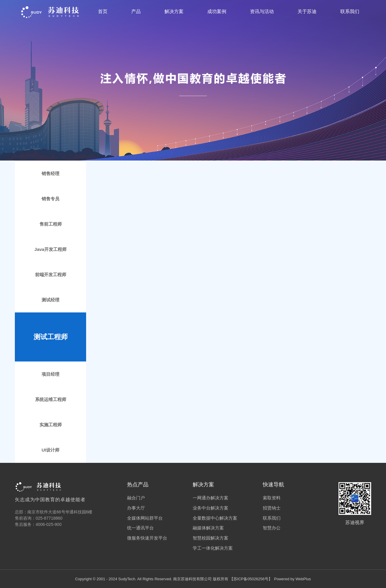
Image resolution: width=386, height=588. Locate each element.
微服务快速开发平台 (147, 538)
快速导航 (273, 485)
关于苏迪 (307, 11)
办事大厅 (136, 508)
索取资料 (272, 498)
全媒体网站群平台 (145, 518)
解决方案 (174, 11)
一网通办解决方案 (211, 498)
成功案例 (217, 11)
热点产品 (138, 485)
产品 (136, 11)
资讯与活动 (262, 11)
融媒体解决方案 (208, 528)
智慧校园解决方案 (211, 538)
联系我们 (350, 11)
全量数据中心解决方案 (215, 518)
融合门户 (136, 498)
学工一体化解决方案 (213, 548)
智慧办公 (272, 528)
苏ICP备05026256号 (251, 579)
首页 (103, 11)
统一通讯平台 (140, 528)
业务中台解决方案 (211, 508)
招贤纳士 (272, 508)
